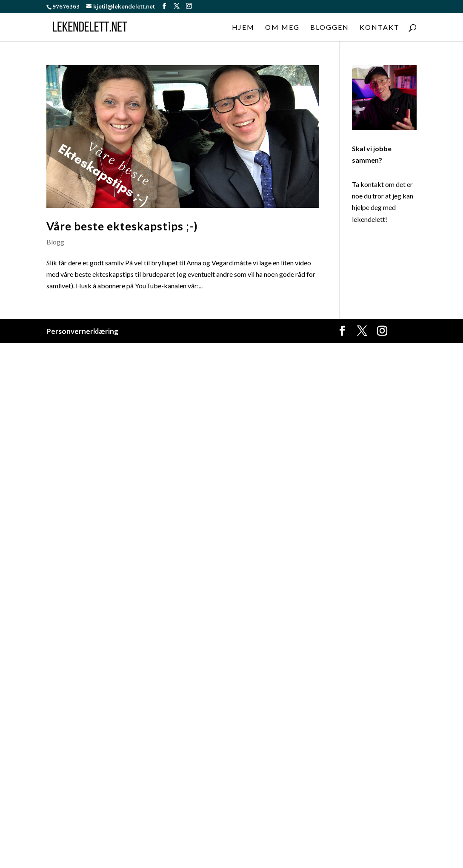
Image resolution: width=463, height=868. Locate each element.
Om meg (282, 28)
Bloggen (330, 28)
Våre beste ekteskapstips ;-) (122, 226)
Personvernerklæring (82, 331)
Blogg (55, 242)
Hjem (243, 28)
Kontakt (380, 28)
